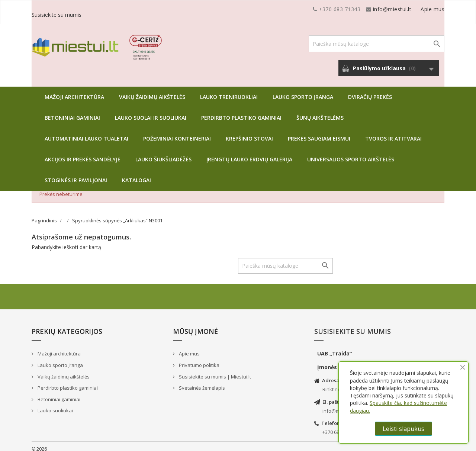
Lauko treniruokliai (229, 91)
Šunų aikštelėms (320, 112)
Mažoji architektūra (74, 91)
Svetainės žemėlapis (201, 382)
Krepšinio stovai (249, 133)
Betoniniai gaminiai (72, 112)
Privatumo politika (199, 360)
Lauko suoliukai (55, 405)
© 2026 (39, 443)
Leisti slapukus (403, 429)
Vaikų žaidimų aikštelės (152, 91)
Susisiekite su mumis (418, 9)
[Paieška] (377, 38)
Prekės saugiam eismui (319, 133)
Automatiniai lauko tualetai (86, 133)
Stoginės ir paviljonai (76, 175)
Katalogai (136, 175)
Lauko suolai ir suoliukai (151, 112)
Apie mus (373, 9)
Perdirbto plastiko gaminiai (241, 112)
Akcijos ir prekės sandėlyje (83, 154)
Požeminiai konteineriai (177, 133)
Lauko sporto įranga (303, 91)
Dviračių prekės (370, 91)
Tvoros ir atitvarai (393, 133)
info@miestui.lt (106, 9)
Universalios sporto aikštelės (351, 154)
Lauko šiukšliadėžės (163, 154)
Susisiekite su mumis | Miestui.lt (214, 371)
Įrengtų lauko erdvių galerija (249, 154)
